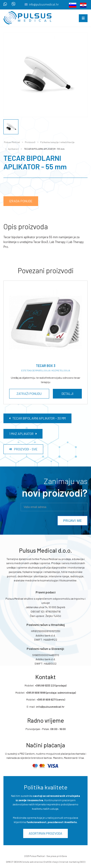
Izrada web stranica (33, 862)
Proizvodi (30, 142)
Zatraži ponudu (29, 394)
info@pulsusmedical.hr (44, 4)
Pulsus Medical (12, 142)
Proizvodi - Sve (23, 449)
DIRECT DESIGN (14, 862)
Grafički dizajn (51, 862)
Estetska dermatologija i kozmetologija (46, 370)
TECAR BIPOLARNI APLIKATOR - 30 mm (37, 418)
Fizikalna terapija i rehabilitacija (57, 142)
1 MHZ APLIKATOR (23, 434)
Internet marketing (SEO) (73, 862)
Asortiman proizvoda (45, 833)
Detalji (67, 394)
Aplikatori (13, 149)
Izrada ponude (21, 201)
